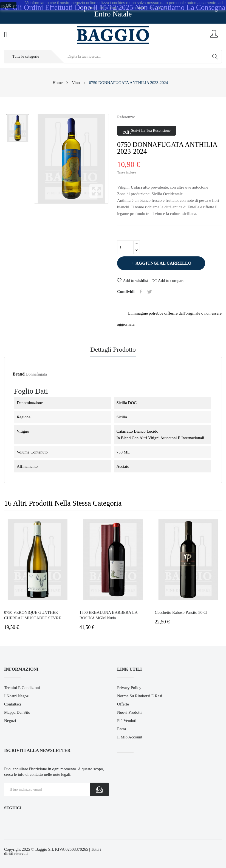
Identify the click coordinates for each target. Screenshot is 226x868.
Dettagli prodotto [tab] (113, 350)
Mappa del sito (17, 712)
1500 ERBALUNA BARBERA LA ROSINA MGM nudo (108, 615)
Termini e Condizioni (22, 688)
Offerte (123, 704)
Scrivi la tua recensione (147, 131)
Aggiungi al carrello (163, 263)
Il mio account (130, 737)
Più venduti (127, 721)
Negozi (10, 721)
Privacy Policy (129, 688)
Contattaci (13, 704)
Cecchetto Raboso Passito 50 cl (181, 612)
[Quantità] (125, 247)
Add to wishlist (133, 281)
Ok (9, 5)
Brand (19, 374)
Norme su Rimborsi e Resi (140, 696)
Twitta (150, 292)
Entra (122, 729)
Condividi (141, 292)
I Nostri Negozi (17, 696)
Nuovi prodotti (129, 712)
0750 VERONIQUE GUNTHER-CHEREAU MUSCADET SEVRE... (34, 615)
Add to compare (168, 280)
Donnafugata (36, 374)
